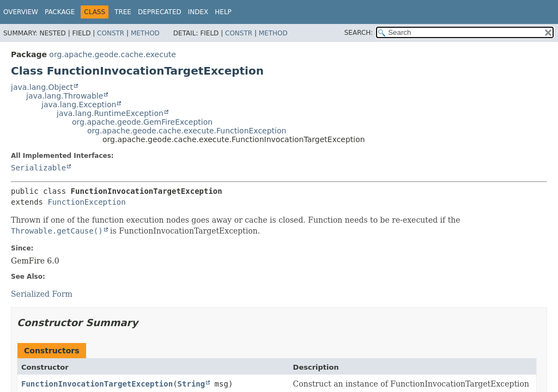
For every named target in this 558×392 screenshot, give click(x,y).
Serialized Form (42, 294)
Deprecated (160, 12)
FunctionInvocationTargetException (97, 384)
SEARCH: (359, 33)
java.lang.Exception (79, 105)
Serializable (38, 168)
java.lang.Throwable (65, 96)
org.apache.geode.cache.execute (113, 54)
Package (60, 12)
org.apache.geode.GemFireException (142, 122)
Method (145, 33)
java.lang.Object (42, 87)
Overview (21, 12)
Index (198, 12)
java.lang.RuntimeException (110, 113)
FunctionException (86, 202)
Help (223, 12)
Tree (123, 12)
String (192, 384)
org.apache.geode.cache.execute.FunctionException (187, 131)
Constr (111, 33)
